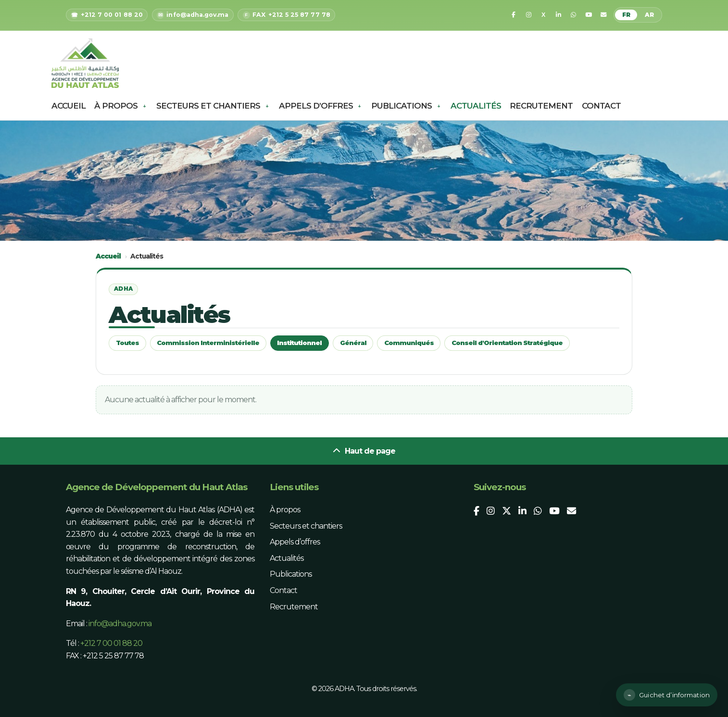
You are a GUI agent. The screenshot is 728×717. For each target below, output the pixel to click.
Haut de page (364, 451)
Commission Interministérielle (208, 343)
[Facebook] (514, 15)
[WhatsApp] (574, 15)
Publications (402, 106)
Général (353, 343)
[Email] (603, 15)
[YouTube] (589, 15)
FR (626, 15)
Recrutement (541, 106)
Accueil (69, 106)
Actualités (476, 106)
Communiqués (409, 343)
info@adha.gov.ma (120, 624)
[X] (543, 15)
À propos (116, 106)
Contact (601, 106)
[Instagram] (528, 15)
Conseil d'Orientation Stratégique (507, 343)
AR (649, 15)
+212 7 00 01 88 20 (111, 643)
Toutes (127, 343)
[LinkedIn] (558, 15)
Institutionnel (299, 343)
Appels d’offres (316, 106)
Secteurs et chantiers (208, 106)
